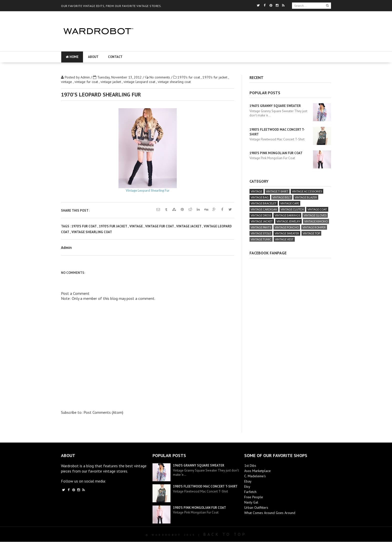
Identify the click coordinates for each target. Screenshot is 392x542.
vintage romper (314, 227)
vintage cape (290, 203)
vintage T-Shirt (277, 191)
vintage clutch (292, 209)
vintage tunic (261, 239)
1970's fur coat (189, 77)
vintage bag (260, 197)
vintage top (311, 233)
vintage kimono (316, 221)
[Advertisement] (236, 46)
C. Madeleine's (255, 476)
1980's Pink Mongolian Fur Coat (276, 153)
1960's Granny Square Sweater (275, 106)
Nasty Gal (251, 502)
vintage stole (261, 233)
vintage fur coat (87, 82)
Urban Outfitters (256, 508)
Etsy (247, 487)
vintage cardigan (264, 209)
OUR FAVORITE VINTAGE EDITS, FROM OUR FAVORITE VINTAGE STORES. (111, 6)
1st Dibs (250, 466)
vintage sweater (287, 233)
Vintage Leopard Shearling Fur (148, 190)
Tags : (66, 226)
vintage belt (282, 197)
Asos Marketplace (257, 471)
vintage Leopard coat (140, 82)
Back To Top (225, 534)
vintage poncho (287, 227)
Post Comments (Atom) (103, 412)
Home (72, 57)
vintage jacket (111, 82)
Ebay (248, 481)
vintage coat (317, 209)
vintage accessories (307, 191)
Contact (115, 57)
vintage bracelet (264, 203)
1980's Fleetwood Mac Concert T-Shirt (205, 486)
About (93, 57)
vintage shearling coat (174, 82)
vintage (67, 82)
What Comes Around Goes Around (270, 513)
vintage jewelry (288, 221)
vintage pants (261, 227)
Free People (254, 497)
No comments (160, 77)
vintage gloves (315, 215)
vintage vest (284, 239)
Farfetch (250, 492)
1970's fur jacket (215, 77)
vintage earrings (287, 215)
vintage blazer (306, 197)
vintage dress (261, 215)
